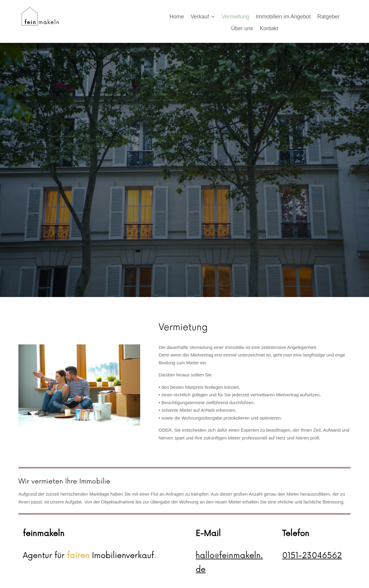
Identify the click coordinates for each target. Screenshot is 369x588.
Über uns (242, 28)
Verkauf (200, 17)
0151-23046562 (312, 556)
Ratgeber (329, 17)
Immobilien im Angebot (283, 17)
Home (177, 17)
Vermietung (235, 17)
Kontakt (269, 28)
